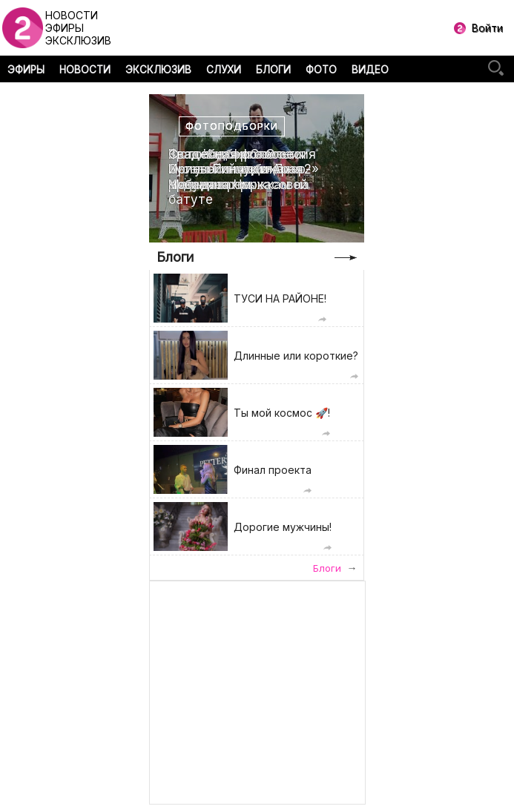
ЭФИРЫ (26, 70)
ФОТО (321, 70)
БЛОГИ (273, 70)
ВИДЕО (370, 70)
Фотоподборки (232, 126)
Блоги (175, 257)
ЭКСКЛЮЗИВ (158, 70)
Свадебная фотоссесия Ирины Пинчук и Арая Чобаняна (242, 169)
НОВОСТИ (85, 70)
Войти (487, 28)
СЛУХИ (224, 70)
